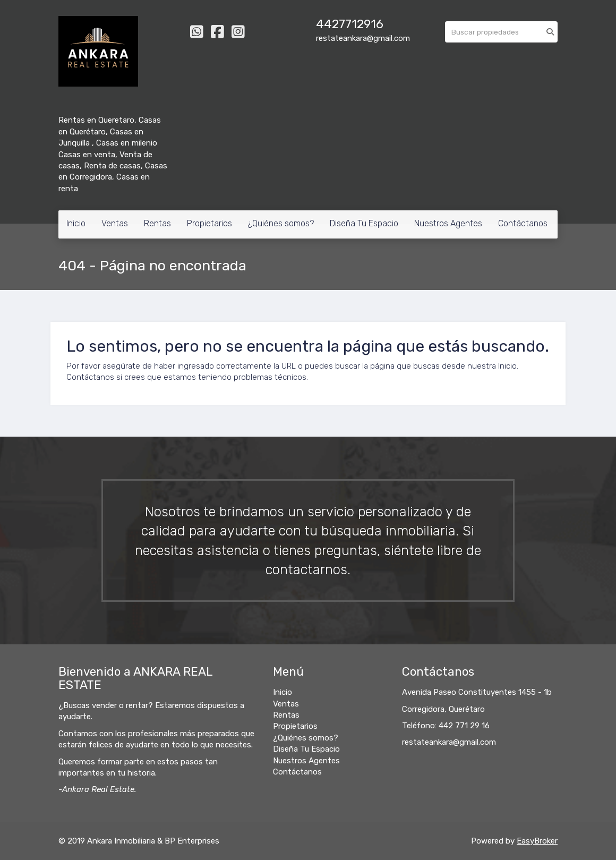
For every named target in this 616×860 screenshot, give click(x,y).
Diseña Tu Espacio (364, 223)
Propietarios (209, 223)
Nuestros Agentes (448, 223)
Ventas (115, 223)
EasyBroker (537, 841)
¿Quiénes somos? (281, 223)
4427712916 (350, 24)
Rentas (157, 223)
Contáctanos (523, 223)
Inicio (76, 223)
